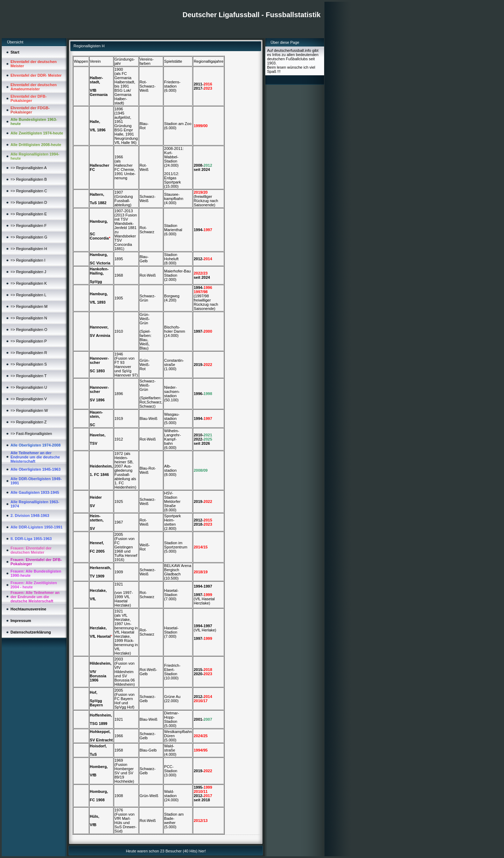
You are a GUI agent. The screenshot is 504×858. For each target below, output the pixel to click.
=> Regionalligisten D (29, 202)
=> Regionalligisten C (29, 191)
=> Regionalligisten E (29, 214)
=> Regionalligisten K (29, 283)
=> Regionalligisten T (29, 376)
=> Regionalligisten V (29, 399)
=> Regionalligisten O (29, 330)
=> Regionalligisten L (29, 295)
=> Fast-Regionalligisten (31, 434)
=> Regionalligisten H (29, 249)
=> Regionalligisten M (29, 306)
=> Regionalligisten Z (29, 422)
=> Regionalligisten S (29, 364)
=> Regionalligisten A (29, 168)
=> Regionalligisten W (29, 410)
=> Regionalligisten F (29, 226)
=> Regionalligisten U (29, 387)
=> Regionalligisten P (29, 341)
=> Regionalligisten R (29, 353)
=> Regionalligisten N (29, 318)
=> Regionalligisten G (29, 237)
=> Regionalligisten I (28, 260)
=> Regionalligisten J (28, 272)
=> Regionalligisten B (29, 179)
